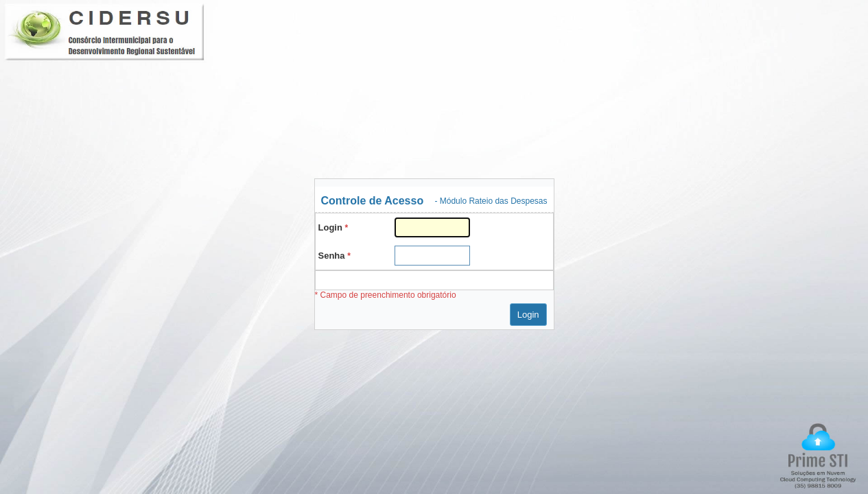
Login (528, 315)
